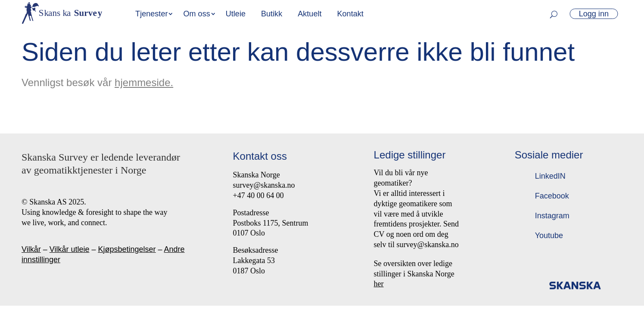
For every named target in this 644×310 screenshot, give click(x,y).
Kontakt (350, 14)
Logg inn (594, 14)
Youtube (549, 236)
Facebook (552, 196)
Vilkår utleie (70, 249)
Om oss (196, 14)
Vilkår (31, 249)
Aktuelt (310, 14)
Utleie (236, 14)
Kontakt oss (260, 156)
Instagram (552, 216)
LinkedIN (550, 176)
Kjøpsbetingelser (127, 249)
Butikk (272, 14)
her (379, 284)
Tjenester (151, 14)
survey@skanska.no (264, 185)
